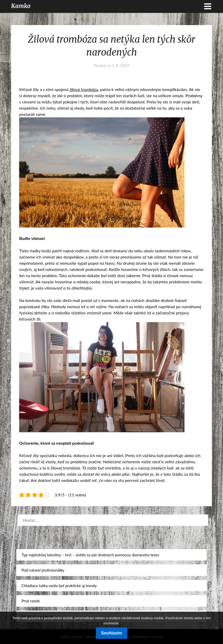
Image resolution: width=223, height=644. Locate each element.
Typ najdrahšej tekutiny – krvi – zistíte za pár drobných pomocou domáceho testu (90, 555)
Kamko (21, 6)
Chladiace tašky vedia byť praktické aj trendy (59, 586)
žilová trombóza (84, 89)
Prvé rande (31, 601)
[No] (217, 628)
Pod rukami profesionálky (43, 570)
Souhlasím (111, 633)
